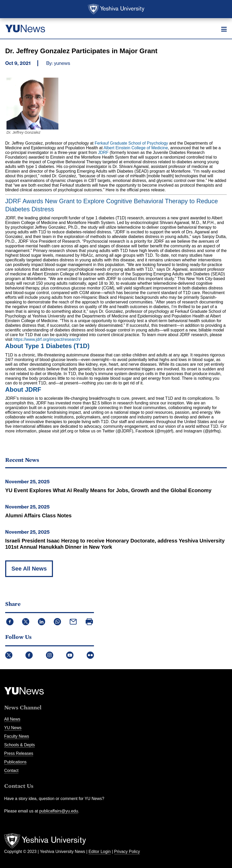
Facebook (29, 655)
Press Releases (19, 753)
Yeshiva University (116, 9)
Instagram (50, 655)
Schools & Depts (19, 745)
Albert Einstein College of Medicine (136, 148)
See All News (29, 569)
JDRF (103, 152)
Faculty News (17, 736)
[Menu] (224, 29)
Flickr (90, 655)
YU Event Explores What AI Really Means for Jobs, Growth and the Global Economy (108, 490)
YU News (13, 728)
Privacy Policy (127, 852)
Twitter (9, 655)
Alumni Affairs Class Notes (38, 516)
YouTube (70, 655)
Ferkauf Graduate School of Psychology (131, 143)
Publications (15, 762)
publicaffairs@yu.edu (59, 811)
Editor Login (100, 852)
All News (12, 719)
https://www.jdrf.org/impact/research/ (47, 339)
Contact (11, 771)
